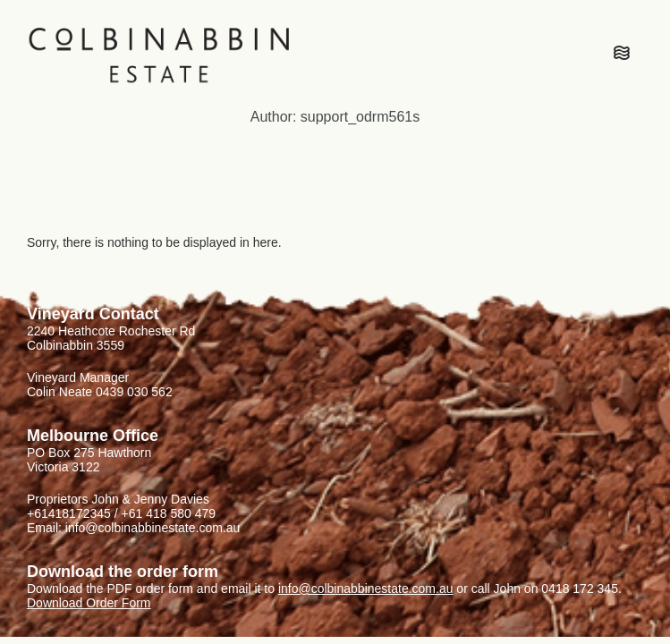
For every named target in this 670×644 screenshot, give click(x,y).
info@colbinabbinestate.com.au (366, 589)
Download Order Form (89, 603)
